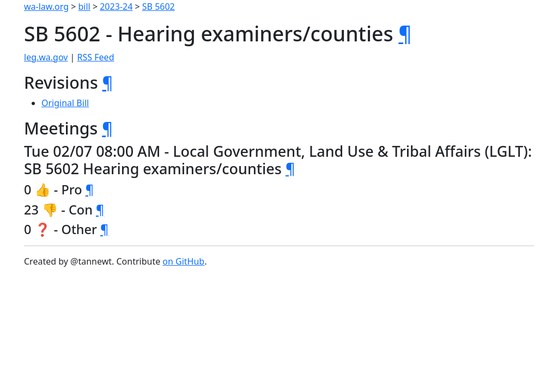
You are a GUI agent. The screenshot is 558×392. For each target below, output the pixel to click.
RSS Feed (96, 57)
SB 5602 (159, 7)
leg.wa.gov (46, 57)
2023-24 (116, 7)
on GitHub (183, 261)
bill (84, 7)
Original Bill (65, 103)
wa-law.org (46, 7)
